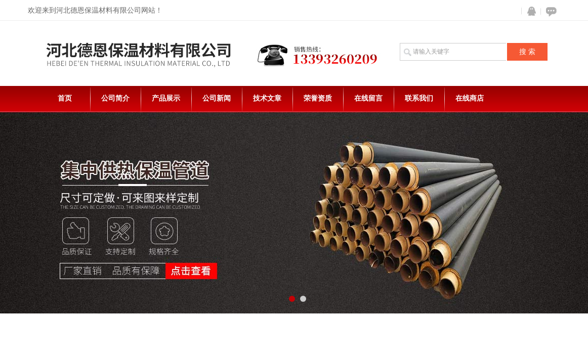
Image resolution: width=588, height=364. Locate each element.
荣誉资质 (318, 98)
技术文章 (267, 98)
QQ (529, 11)
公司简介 (115, 98)
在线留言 (368, 98)
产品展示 (166, 98)
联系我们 (419, 98)
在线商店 (470, 98)
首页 (65, 98)
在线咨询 (550, 11)
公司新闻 (217, 98)
